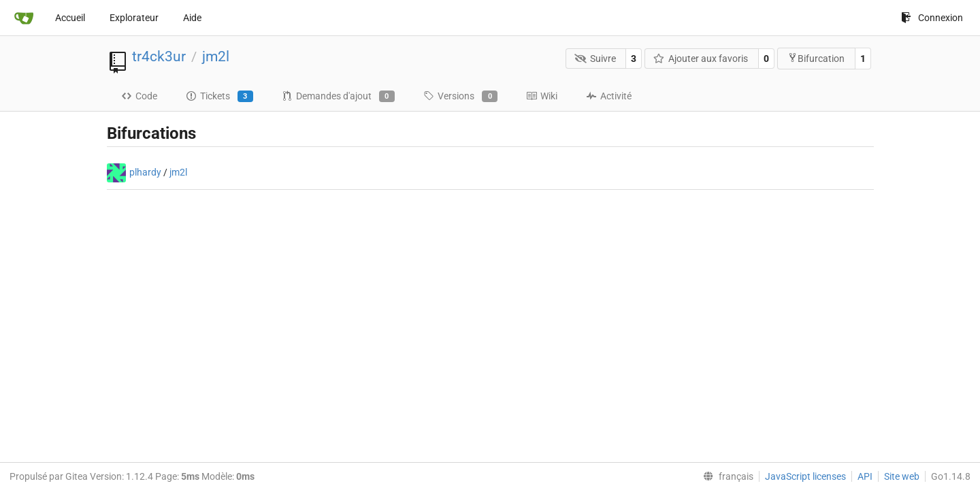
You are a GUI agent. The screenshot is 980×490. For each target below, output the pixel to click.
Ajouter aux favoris (701, 59)
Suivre (595, 59)
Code (139, 96)
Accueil (70, 18)
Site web (902, 476)
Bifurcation (816, 58)
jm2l (216, 56)
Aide (192, 18)
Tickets (219, 97)
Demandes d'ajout (338, 97)
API (865, 476)
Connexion (932, 18)
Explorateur (134, 18)
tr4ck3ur (159, 56)
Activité (609, 96)
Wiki (542, 96)
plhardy (145, 172)
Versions (460, 97)
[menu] (725, 476)
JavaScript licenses (805, 476)
